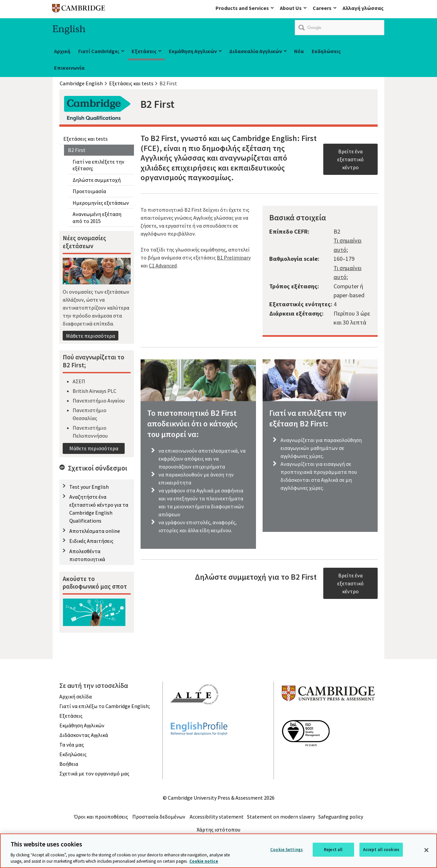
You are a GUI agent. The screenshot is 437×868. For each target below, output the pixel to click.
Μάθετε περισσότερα (91, 336)
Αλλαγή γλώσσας (363, 8)
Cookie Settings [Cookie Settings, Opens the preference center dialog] (286, 850)
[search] (340, 28)
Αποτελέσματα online (95, 531)
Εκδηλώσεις (326, 51)
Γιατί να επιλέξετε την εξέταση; (98, 165)
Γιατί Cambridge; (99, 51)
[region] (218, 851)
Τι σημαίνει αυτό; (347, 245)
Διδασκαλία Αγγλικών (255, 51)
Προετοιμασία (89, 191)
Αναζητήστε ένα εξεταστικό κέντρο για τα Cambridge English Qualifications (99, 509)
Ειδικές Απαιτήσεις (91, 541)
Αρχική (62, 51)
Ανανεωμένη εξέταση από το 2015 (97, 217)
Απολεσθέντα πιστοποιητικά (87, 555)
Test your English (89, 487)
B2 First (77, 150)
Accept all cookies (381, 850)
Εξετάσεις (144, 51)
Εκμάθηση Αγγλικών (193, 51)
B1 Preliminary (234, 257)
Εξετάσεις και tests (86, 139)
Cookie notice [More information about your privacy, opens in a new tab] (204, 861)
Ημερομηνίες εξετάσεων (101, 203)
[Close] (426, 850)
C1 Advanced (163, 265)
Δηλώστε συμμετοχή (97, 180)
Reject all (333, 850)
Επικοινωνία (69, 68)
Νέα (299, 51)
